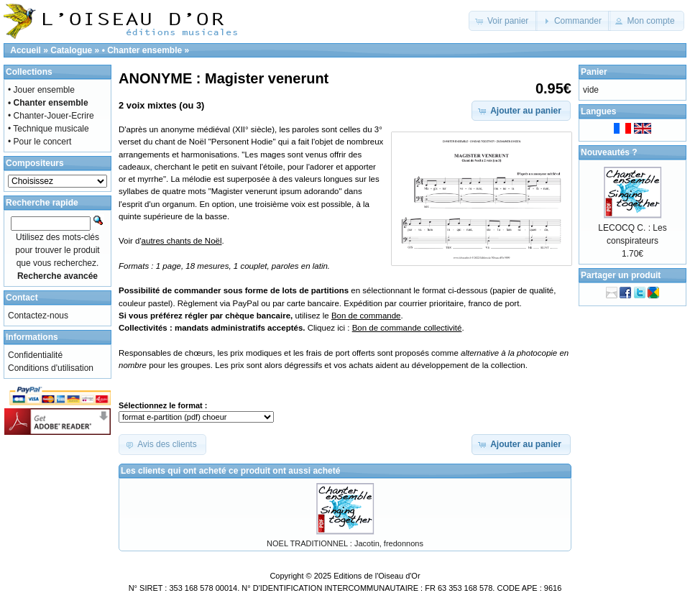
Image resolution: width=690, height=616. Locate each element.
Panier (594, 72)
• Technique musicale (49, 129)
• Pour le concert (40, 142)
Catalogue (71, 50)
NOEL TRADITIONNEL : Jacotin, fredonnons (345, 543)
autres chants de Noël (182, 241)
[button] (503, 21)
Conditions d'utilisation (51, 368)
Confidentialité (35, 355)
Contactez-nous (38, 316)
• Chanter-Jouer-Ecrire (51, 116)
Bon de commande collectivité (407, 328)
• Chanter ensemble (142, 50)
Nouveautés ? (609, 152)
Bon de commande (366, 316)
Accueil (26, 50)
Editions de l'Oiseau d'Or (377, 576)
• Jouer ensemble (41, 90)
